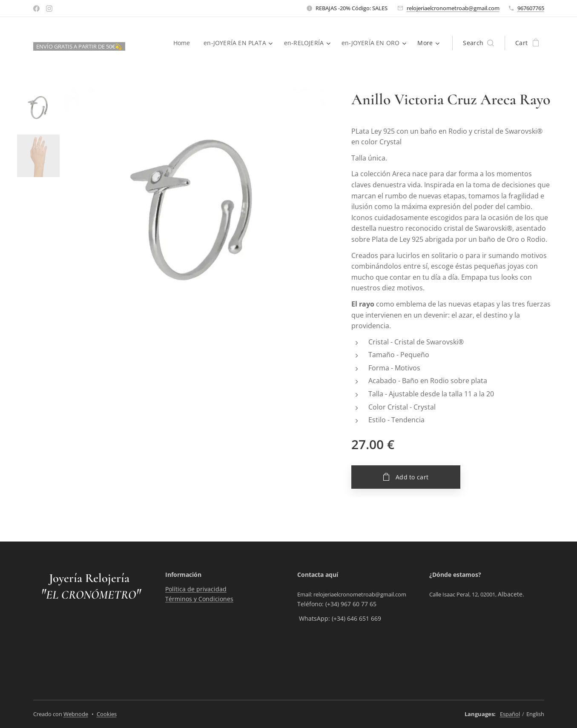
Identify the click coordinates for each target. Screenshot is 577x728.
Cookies (107, 714)
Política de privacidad (196, 589)
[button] (478, 43)
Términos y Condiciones (199, 599)
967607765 (531, 8)
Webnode (76, 714)
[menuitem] (182, 43)
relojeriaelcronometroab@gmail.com (453, 8)
